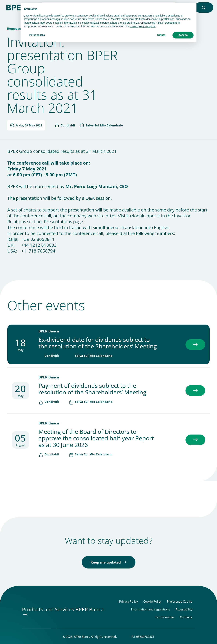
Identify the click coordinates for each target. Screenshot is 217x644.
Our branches (165, 617)
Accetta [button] (183, 35)
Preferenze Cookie (180, 602)
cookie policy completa (143, 26)
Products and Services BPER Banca (63, 609)
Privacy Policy (128, 602)
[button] (204, 8)
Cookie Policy (152, 602)
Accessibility (184, 609)
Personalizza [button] (37, 35)
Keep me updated (106, 562)
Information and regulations (151, 609)
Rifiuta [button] (161, 35)
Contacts (186, 617)
